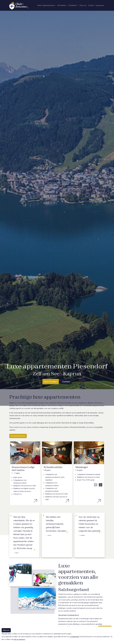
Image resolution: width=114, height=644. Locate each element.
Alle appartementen (18, 436)
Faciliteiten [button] (73, 5)
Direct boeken (51, 382)
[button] (96, 485)
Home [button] (40, 5)
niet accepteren (19, 639)
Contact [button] (91, 5)
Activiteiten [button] (61, 5)
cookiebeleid (75, 637)
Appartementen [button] (49, 5)
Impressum (100, 5)
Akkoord (6, 630)
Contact (66, 382)
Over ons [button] (83, 5)
